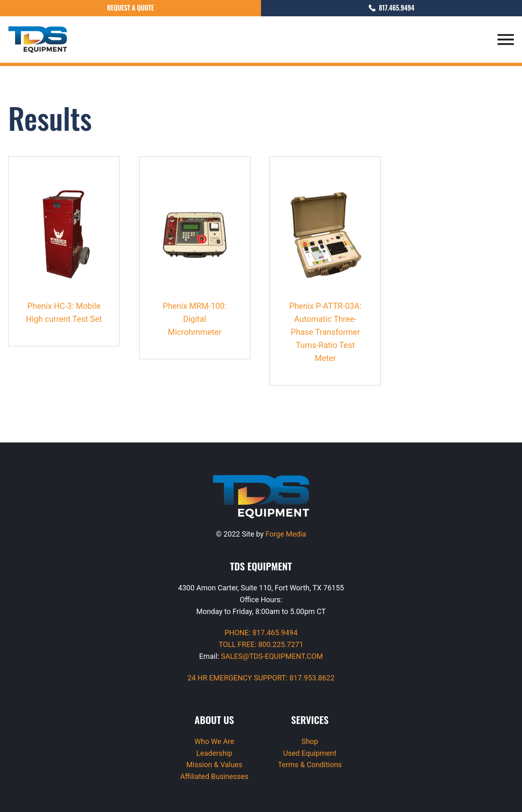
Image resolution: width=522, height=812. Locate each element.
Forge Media (286, 534)
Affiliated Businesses (214, 776)
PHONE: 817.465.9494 (261, 633)
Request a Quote (130, 8)
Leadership (214, 753)
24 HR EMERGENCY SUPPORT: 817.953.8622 (261, 678)
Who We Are (215, 741)
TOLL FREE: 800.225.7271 (261, 644)
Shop (310, 741)
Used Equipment (310, 753)
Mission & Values (214, 765)
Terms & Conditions (310, 765)
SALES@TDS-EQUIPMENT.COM (272, 656)
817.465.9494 (391, 8)
